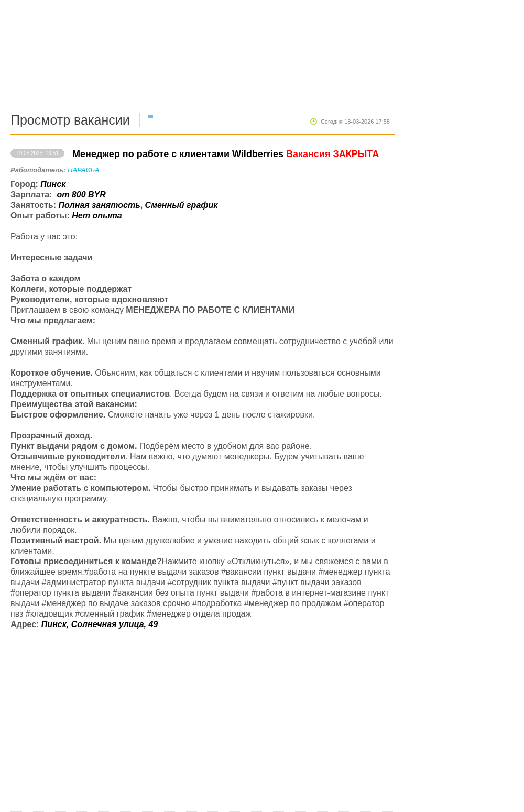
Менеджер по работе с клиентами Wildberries (178, 154)
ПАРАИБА (83, 170)
